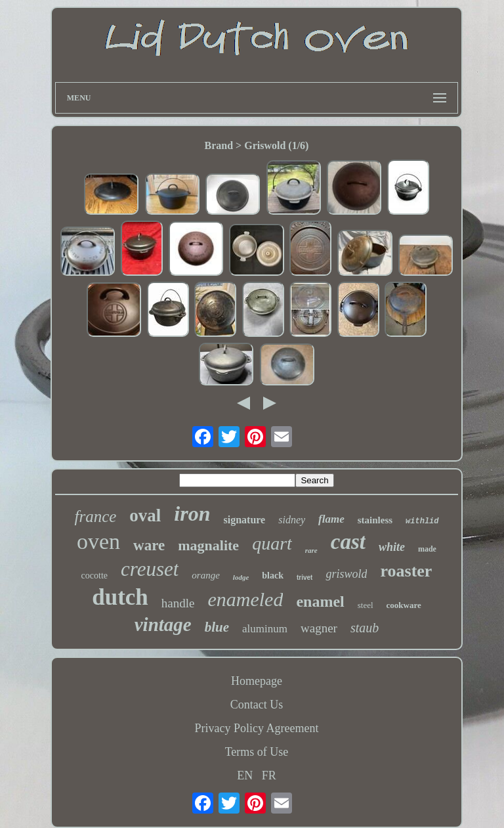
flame (331, 519)
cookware (404, 605)
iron (192, 513)
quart (272, 543)
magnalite (208, 545)
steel (366, 605)
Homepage (257, 681)
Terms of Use (257, 752)
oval (145, 515)
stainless (375, 520)
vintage (163, 624)
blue (217, 627)
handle (178, 603)
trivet (304, 577)
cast (348, 542)
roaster (406, 571)
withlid (422, 521)
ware (149, 545)
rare (311, 550)
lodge (241, 577)
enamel (320, 601)
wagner (319, 628)
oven (98, 541)
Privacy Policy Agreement (257, 728)
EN (245, 775)
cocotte (94, 576)
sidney (292, 520)
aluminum (265, 629)
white (392, 547)
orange (206, 575)
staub (365, 628)
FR (269, 775)
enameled (245, 599)
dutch (120, 597)
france (95, 516)
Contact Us (257, 705)
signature (245, 520)
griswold (346, 574)
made (427, 549)
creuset (150, 569)
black (273, 576)
